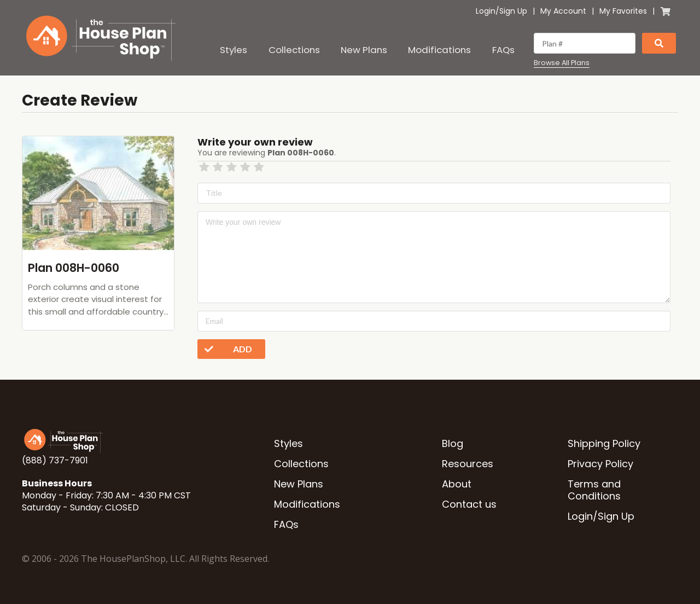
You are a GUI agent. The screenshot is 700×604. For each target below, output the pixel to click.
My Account (563, 11)
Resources (468, 464)
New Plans (364, 50)
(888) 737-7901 (55, 460)
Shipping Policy (604, 443)
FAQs (503, 50)
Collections (294, 50)
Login (486, 11)
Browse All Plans (562, 63)
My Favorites (623, 11)
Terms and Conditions (594, 490)
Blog (453, 443)
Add (225, 349)
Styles (234, 50)
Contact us (469, 504)
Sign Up (513, 11)
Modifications (439, 50)
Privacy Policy (600, 464)
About (457, 484)
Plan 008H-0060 (74, 268)
